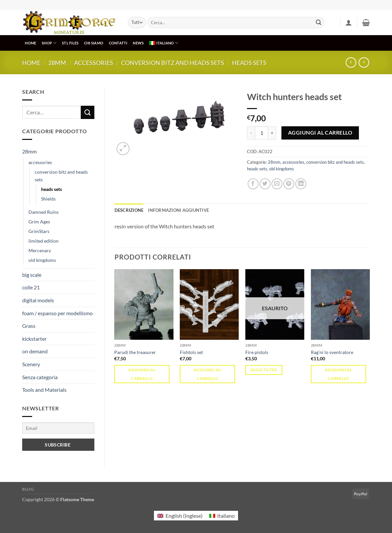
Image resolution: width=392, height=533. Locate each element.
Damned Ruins (44, 212)
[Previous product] (364, 62)
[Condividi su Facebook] (253, 184)
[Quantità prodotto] (262, 133)
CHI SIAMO (94, 43)
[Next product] (351, 62)
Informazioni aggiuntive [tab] (178, 210)
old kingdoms (42, 260)
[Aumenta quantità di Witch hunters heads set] (272, 133)
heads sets (249, 63)
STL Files (70, 43)
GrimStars (39, 231)
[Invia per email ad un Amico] (277, 184)
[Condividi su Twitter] (265, 184)
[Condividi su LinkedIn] (301, 184)
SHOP (49, 43)
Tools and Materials (44, 390)
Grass (29, 326)
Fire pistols (257, 352)
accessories (94, 63)
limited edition (44, 241)
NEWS (138, 43)
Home (31, 63)
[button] (349, 23)
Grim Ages (39, 222)
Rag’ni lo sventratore (332, 352)
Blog (28, 489)
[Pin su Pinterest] (289, 184)
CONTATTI (118, 43)
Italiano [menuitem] (226, 516)
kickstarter (34, 339)
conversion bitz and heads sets (173, 63)
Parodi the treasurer (135, 352)
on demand (35, 351)
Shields (48, 199)
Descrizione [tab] (129, 210)
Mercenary (40, 250)
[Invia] (318, 23)
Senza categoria (40, 377)
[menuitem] (164, 43)
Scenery (31, 364)
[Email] (58, 428)
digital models (38, 300)
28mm (57, 63)
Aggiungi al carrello (320, 133)
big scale (32, 275)
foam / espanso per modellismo (57, 313)
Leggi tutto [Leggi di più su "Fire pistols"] (264, 370)
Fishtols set (191, 352)
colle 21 (31, 287)
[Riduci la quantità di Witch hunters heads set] (251, 133)
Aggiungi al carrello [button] (142, 374)
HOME (30, 43)
